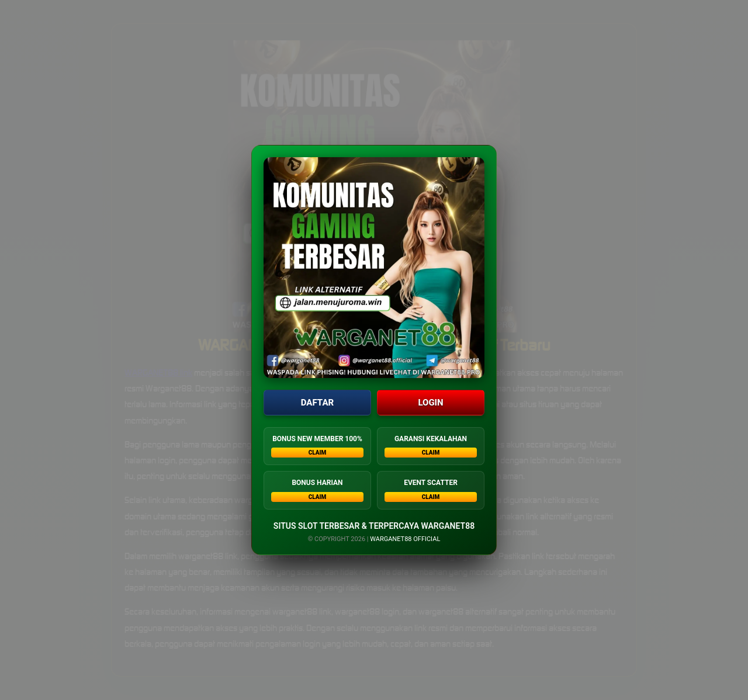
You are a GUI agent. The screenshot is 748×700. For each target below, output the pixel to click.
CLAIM (318, 453)
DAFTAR (317, 403)
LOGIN (430, 403)
